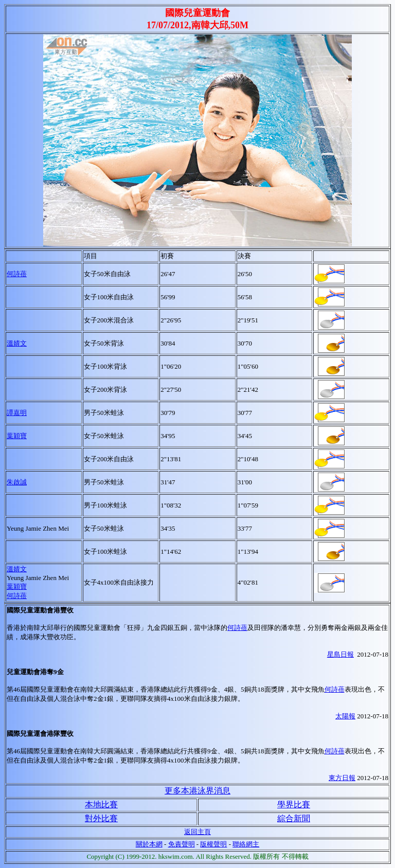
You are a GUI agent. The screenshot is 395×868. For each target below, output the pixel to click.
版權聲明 (213, 844)
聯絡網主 (246, 844)
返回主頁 (197, 832)
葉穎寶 (17, 586)
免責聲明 (182, 844)
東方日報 (342, 778)
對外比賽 (101, 818)
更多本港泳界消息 (197, 791)
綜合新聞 (294, 818)
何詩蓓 (17, 274)
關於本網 (149, 844)
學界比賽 (294, 804)
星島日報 (340, 654)
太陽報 (345, 716)
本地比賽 (101, 804)
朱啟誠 (17, 482)
